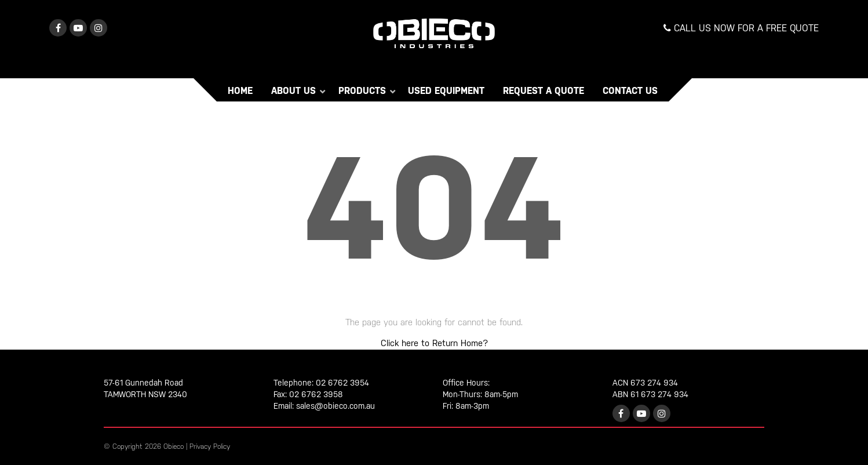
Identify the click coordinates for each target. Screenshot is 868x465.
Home (240, 91)
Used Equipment (446, 91)
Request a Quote (544, 91)
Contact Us (630, 91)
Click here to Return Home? (434, 343)
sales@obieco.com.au (335, 406)
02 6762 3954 (342, 383)
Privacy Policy (210, 446)
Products (364, 91)
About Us (295, 91)
